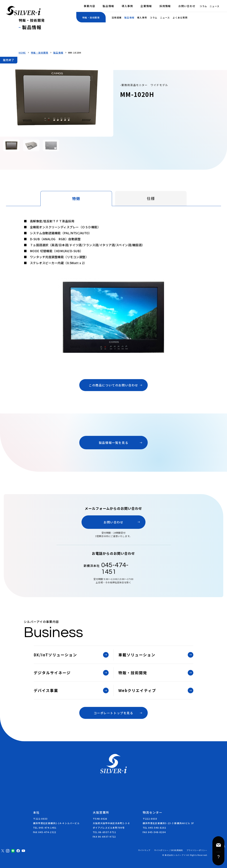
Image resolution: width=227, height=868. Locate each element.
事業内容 (89, 6)
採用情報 (165, 6)
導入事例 (127, 6)
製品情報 (108, 6)
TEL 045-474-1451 (45, 828)
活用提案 (117, 17)
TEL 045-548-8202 (154, 828)
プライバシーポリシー (197, 850)
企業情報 (146, 6)
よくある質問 (180, 17)
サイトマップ (144, 850)
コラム (203, 6)
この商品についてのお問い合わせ (113, 385)
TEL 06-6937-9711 (104, 832)
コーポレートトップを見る (113, 713)
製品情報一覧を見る (113, 443)
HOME (22, 53)
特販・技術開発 (40, 53)
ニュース (214, 6)
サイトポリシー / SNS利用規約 (168, 850)
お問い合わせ (187, 6)
